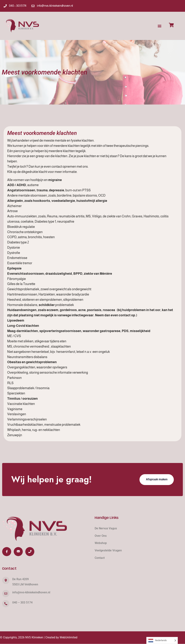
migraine (55, 180)
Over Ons (101, 536)
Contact (100, 558)
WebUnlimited (68, 637)
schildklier (47, 305)
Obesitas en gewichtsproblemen (32, 362)
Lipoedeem (16, 320)
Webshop (101, 543)
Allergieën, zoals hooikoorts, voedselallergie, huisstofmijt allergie (57, 201)
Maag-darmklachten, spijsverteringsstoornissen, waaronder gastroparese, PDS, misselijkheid (79, 331)
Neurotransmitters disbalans (27, 357)
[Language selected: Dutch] (162, 640)
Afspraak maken (157, 479)
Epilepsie (14, 268)
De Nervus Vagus (106, 528)
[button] (159, 26)
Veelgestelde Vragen (108, 550)
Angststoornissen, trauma (27, 190)
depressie (57, 190)
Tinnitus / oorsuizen (22, 399)
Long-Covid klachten (23, 326)
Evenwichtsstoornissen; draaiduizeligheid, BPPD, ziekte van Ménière (60, 274)
